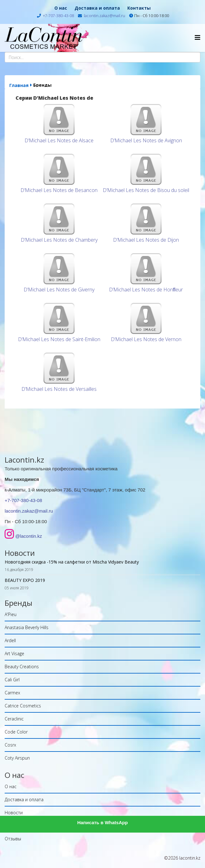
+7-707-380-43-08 (58, 16)
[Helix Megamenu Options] (198, 37)
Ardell (10, 640)
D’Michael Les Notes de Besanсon (59, 190)
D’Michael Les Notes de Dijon (146, 240)
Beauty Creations (22, 667)
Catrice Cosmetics (23, 706)
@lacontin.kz (29, 536)
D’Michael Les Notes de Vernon (146, 339)
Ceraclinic (14, 719)
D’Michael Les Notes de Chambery (59, 240)
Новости (14, 813)
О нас (61, 8)
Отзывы (13, 839)
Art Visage (14, 653)
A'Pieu (11, 614)
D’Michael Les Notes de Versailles (59, 389)
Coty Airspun (17, 758)
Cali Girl (12, 680)
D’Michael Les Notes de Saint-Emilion (59, 339)
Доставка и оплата (97, 8)
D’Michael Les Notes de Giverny (59, 290)
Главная (19, 85)
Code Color (16, 732)
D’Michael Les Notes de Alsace (59, 140)
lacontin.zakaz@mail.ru (105, 16)
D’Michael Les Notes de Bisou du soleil (146, 190)
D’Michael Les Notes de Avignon (146, 140)
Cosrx (10, 745)
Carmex (12, 693)
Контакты (139, 8)
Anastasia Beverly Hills (27, 627)
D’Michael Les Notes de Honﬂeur (146, 290)
